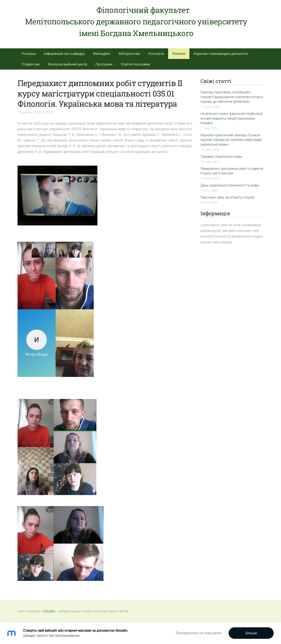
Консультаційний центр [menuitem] (68, 64)
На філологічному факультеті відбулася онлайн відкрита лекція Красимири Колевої (231, 118)
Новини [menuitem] (179, 54)
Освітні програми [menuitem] (135, 64)
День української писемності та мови (230, 185)
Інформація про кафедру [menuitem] (64, 54)
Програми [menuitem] (104, 64)
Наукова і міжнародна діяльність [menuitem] (221, 54)
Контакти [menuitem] (156, 54)
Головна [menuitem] (29, 54)
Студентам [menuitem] (31, 64)
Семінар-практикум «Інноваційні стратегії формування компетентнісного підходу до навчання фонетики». (232, 97)
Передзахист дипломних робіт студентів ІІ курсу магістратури (232, 171)
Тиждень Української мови (221, 157)
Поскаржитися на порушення (199, 633)
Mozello (49, 611)
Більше (251, 633)
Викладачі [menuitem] (102, 54)
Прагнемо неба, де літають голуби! (228, 197)
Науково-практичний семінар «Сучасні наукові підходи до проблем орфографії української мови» (231, 140)
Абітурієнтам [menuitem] (129, 54)
